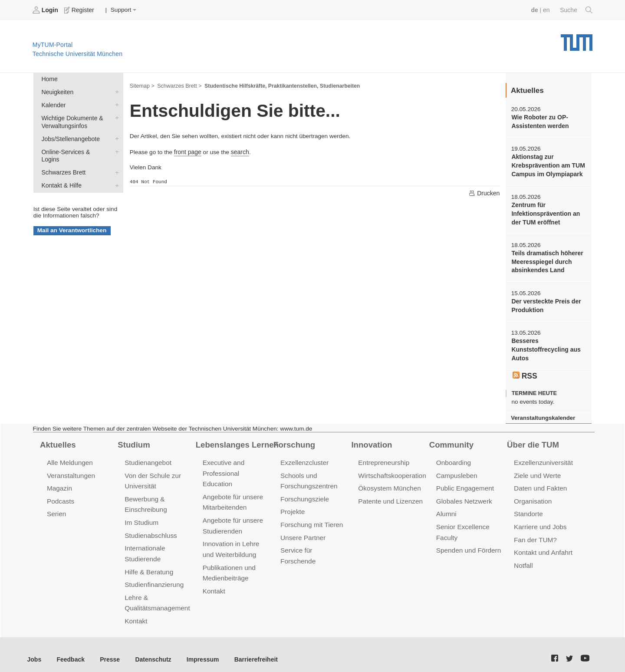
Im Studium (141, 516)
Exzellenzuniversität (543, 458)
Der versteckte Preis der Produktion (545, 303)
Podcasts (60, 496)
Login (46, 10)
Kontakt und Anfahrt (542, 545)
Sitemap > (142, 85)
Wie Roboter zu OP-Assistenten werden (539, 121)
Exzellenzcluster (304, 458)
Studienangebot (147, 458)
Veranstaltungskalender (542, 413)
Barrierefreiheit (250, 650)
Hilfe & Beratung (148, 564)
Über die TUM (532, 440)
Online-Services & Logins (115, 149)
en (547, 10)
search (239, 151)
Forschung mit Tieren (311, 519)
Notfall (523, 558)
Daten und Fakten (540, 483)
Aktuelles (57, 440)
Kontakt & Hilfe (115, 175)
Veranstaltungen (70, 470)
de (536, 10)
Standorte (528, 508)
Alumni (446, 508)
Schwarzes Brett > (178, 85)
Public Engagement (464, 483)
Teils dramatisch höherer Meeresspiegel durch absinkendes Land (546, 260)
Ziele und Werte (537, 470)
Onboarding (453, 458)
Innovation (371, 440)
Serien (56, 508)
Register (79, 10)
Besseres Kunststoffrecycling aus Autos (545, 346)
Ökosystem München (388, 483)
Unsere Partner (302, 531)
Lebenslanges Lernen (236, 440)
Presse (108, 650)
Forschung (294, 440)
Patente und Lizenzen (390, 496)
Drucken (484, 192)
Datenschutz (150, 650)
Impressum (198, 650)
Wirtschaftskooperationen (395, 470)
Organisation (532, 496)
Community (451, 440)
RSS (525, 372)
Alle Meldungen (69, 458)
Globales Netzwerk (464, 496)
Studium (133, 440)
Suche (577, 10)
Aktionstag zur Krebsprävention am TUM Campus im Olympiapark (547, 165)
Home (49, 79)
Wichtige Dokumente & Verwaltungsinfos (115, 116)
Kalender (115, 104)
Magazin (59, 483)
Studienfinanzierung (153, 577)
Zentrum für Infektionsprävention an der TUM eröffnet (544, 212)
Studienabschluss (150, 529)
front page (187, 151)
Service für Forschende (314, 543)
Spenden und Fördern (468, 543)
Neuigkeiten (115, 91)
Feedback (70, 650)
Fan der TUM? (535, 533)
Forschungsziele (304, 493)
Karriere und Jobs (539, 521)
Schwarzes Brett (115, 162)
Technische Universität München (577, 39)
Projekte (292, 506)
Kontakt (136, 612)
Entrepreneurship (383, 458)
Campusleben (456, 470)
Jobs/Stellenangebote (115, 137)
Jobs (34, 650)
